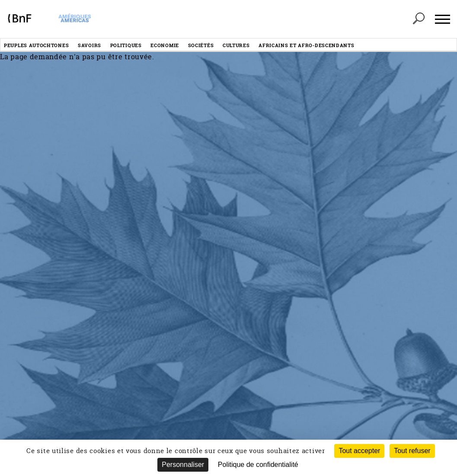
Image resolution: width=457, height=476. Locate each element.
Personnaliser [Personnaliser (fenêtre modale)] (183, 465)
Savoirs (89, 45)
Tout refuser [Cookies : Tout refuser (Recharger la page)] (412, 451)
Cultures (236, 45)
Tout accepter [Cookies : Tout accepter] (359, 451)
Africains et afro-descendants (306, 45)
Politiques (126, 45)
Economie (165, 45)
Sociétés (201, 45)
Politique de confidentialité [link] (258, 465)
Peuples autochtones (36, 45)
